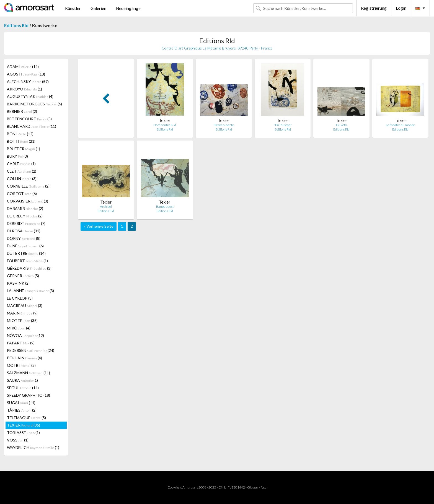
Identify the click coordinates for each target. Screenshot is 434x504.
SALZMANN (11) (29, 373)
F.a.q (263, 487)
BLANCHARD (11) (32, 126)
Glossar (253, 487)
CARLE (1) (21, 164)
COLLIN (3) (22, 179)
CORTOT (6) (22, 193)
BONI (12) (20, 134)
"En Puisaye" (283, 125)
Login (401, 8)
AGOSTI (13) (26, 74)
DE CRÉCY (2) (25, 216)
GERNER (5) (23, 276)
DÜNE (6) (25, 246)
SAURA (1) (22, 380)
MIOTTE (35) (22, 320)
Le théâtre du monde (400, 125)
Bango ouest (165, 206)
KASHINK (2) (18, 283)
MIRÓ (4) (19, 328)
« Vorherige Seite (99, 226)
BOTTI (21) (21, 141)
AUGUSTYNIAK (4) (30, 96)
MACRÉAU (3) (25, 306)
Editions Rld (16, 25)
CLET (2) (22, 171)
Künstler (73, 8)
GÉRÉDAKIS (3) (29, 268)
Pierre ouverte (224, 125)
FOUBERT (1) (27, 261)
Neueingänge (128, 8)
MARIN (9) (22, 313)
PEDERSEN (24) (31, 350)
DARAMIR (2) (25, 208)
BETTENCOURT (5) (29, 119)
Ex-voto (341, 125)
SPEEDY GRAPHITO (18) (29, 395)
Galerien (98, 8)
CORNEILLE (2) (28, 186)
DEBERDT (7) (26, 223)
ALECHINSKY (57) (28, 81)
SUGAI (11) (21, 403)
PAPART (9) (21, 343)
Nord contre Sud (165, 125)
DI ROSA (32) (24, 231)
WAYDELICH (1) (33, 447)
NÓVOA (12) (25, 335)
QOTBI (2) (21, 365)
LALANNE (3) (30, 291)
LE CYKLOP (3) (20, 298)
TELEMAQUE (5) (26, 418)
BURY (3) (17, 156)
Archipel (106, 206)
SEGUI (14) (23, 388)
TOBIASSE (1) (23, 432)
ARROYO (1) (24, 89)
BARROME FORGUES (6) (34, 104)
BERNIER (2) (22, 111)
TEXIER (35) (24, 425)
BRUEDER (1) (24, 149)
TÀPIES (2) (22, 410)
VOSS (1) (18, 440)
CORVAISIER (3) (28, 201)
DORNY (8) (24, 238)
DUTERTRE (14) (26, 253)
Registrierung (374, 8)
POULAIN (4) (24, 358)
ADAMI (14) (23, 67)
